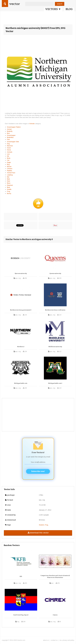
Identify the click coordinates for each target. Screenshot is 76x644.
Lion (8, 154)
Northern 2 (21, 347)
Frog (8, 191)
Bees (9, 183)
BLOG (69, 9)
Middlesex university (55, 347)
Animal (9, 129)
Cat (8, 160)
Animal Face (11, 173)
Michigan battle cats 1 (55, 383)
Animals (32, 124)
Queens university (55, 273)
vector (14, 4)
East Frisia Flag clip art (21, 615)
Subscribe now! (38, 471)
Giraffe (9, 189)
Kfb (21, 576)
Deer (9, 181)
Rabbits (9, 171)
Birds (9, 158)
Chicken (10, 169)
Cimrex (55, 615)
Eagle (9, 162)
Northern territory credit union (55, 310)
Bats (8, 179)
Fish (8, 139)
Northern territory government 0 (21, 310)
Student (42, 525)
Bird (8, 133)
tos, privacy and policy (67, 640)
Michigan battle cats (21, 383)
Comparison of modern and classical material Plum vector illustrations (55, 577)
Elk (8, 156)
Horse (9, 150)
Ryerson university (21, 273)
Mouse (9, 167)
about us (46, 640)
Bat (8, 177)
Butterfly (10, 131)
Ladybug (10, 175)
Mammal (10, 146)
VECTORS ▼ (53, 9)
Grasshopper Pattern (14, 127)
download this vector (38, 533)
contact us (54, 640)
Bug (8, 164)
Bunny (9, 193)
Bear (8, 187)
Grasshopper (11, 135)
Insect (9, 148)
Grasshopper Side (13, 142)
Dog (8, 144)
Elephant (10, 185)
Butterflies (10, 137)
